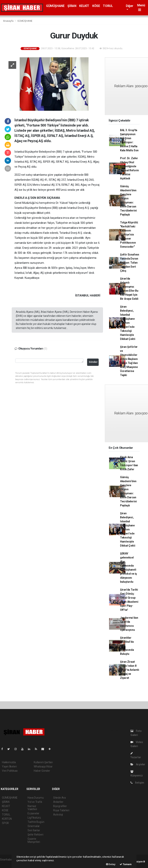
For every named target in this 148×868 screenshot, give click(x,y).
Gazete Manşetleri (34, 840)
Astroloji (58, 815)
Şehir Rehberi (35, 835)
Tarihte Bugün (36, 822)
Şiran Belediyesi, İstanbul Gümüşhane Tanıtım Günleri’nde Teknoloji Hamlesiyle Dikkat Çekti (128, 323)
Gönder (93, 362)
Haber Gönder (42, 771)
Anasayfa (8, 21)
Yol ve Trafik (35, 802)
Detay (111, 864)
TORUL (108, 6)
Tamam (126, 864)
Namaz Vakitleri (32, 808)
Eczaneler (33, 813)
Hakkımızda (9, 762)
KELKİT (84, 6)
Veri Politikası (10, 771)
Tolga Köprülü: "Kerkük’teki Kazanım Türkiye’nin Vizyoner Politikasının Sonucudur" (129, 235)
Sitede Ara (59, 798)
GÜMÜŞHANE (55, 6)
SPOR (5, 823)
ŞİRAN (72, 6)
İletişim (137, 783)
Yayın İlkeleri (9, 766)
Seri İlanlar (34, 830)
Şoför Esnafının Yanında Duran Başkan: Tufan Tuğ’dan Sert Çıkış (130, 263)
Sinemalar (34, 826)
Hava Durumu (36, 798)
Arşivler (138, 764)
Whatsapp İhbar (43, 766)
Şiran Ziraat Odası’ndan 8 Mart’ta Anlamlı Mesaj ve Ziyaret (130, 670)
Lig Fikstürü (34, 818)
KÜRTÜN (7, 819)
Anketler (58, 802)
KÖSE (96, 6)
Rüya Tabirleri (61, 810)
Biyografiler (60, 806)
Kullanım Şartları (43, 762)
